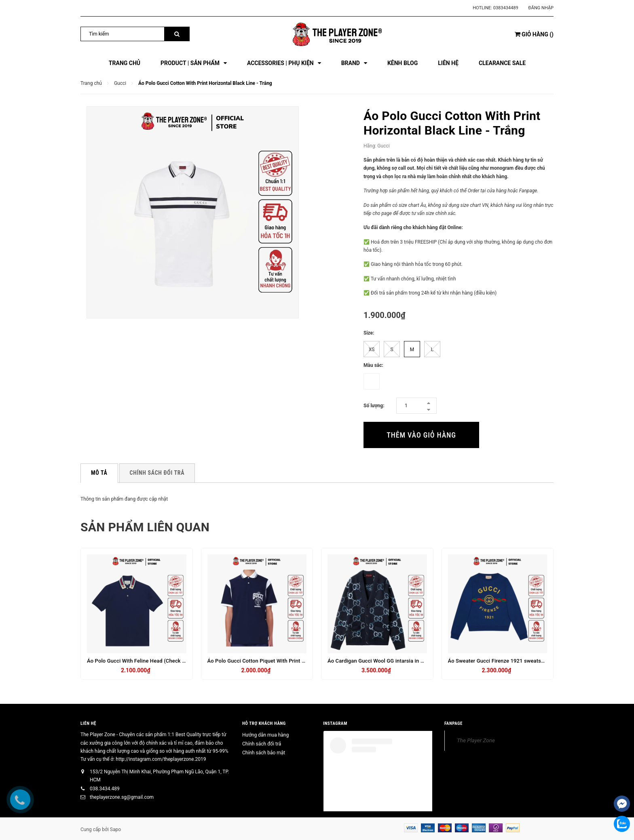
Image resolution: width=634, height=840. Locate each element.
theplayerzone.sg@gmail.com (122, 797)
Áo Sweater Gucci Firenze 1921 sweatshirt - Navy (507, 661)
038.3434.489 (105, 789)
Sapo (115, 829)
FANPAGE (453, 723)
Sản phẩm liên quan (145, 527)
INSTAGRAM (335, 723)
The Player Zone (476, 740)
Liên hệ (88, 723)
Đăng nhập (541, 8)
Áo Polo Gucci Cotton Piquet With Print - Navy (262, 661)
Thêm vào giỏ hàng (421, 435)
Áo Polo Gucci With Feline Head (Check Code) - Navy (150, 661)
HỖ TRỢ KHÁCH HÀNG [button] (264, 723)
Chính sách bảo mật (264, 753)
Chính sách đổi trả (262, 744)
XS (372, 349)
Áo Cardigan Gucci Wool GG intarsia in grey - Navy (387, 661)
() (534, 34)
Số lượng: (374, 406)
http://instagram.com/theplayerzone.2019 (161, 759)
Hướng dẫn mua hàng (265, 735)
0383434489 (506, 8)
